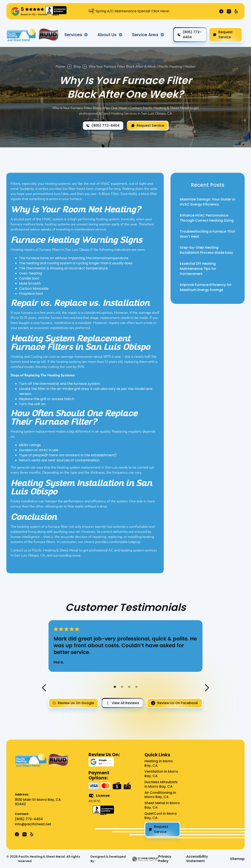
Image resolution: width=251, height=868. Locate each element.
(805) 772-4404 (29, 819)
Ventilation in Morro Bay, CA (161, 774)
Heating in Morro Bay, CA (159, 764)
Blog (77, 67)
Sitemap (237, 859)
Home (60, 67)
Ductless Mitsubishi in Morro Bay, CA (161, 784)
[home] (22, 35)
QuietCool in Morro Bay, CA (161, 816)
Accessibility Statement (197, 859)
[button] (76, 35)
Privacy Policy (165, 859)
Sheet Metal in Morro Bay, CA (162, 805)
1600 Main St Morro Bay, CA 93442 (38, 802)
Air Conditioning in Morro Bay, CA (160, 795)
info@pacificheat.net (33, 824)
